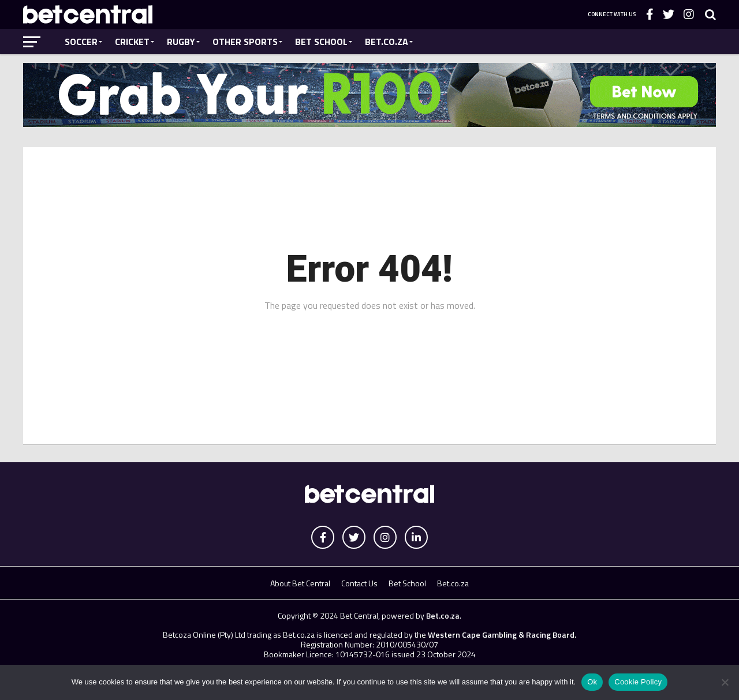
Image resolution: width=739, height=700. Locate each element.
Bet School (321, 42)
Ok (592, 682)
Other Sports (245, 42)
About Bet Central (300, 583)
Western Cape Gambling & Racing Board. (501, 635)
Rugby (181, 42)
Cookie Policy (638, 682)
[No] (725, 682)
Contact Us (359, 583)
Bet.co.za (387, 42)
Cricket (132, 42)
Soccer (81, 42)
